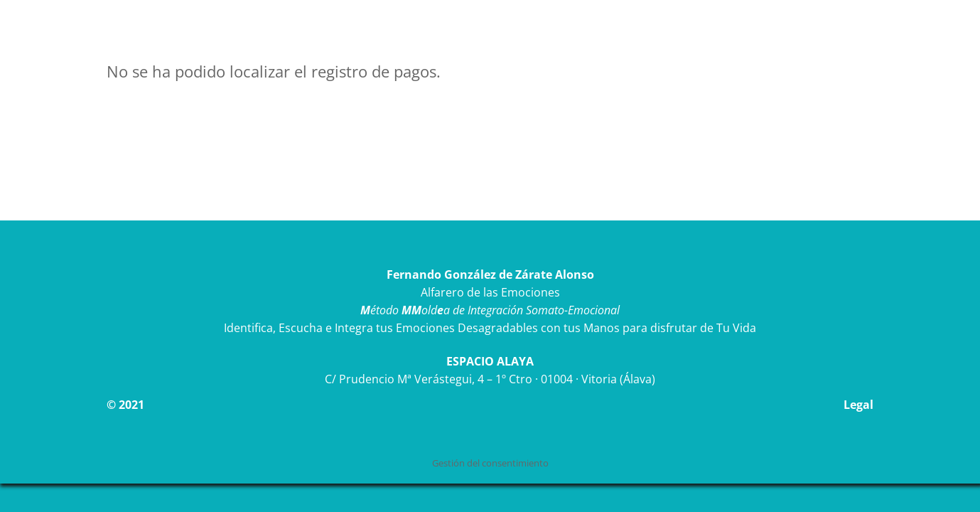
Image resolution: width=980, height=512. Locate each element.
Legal (858, 405)
